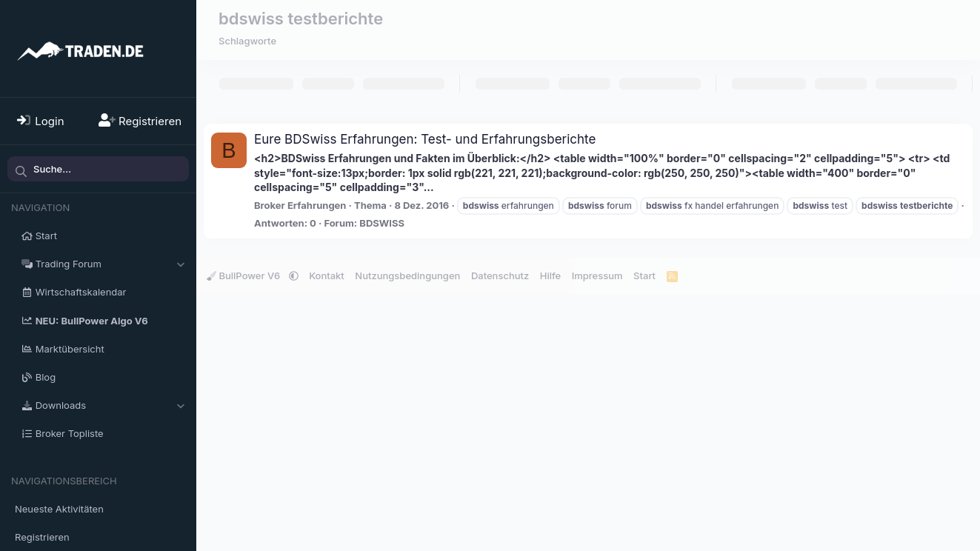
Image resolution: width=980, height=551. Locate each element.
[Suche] (98, 169)
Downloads (61, 405)
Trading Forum (69, 264)
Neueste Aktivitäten (59, 509)
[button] (180, 264)
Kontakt (327, 275)
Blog (46, 377)
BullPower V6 (245, 275)
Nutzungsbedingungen (407, 275)
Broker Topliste (70, 433)
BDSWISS (382, 223)
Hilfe (550, 275)
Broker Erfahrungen (300, 205)
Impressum (597, 275)
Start (46, 236)
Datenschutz (500, 275)
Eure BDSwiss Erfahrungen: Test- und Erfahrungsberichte (425, 139)
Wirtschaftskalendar (81, 292)
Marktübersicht (70, 349)
